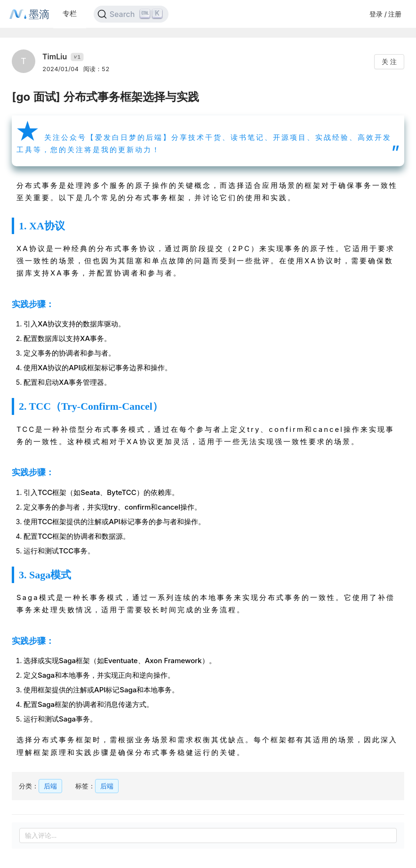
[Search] (131, 14)
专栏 (70, 13)
